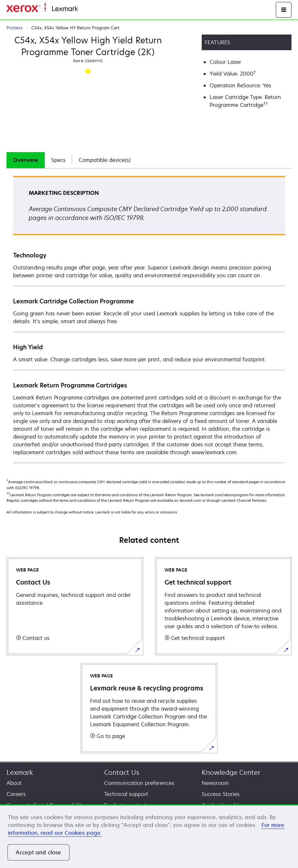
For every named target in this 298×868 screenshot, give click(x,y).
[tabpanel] (149, 319)
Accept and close (39, 852)
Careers (16, 794)
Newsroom (215, 783)
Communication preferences (139, 783)
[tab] (26, 160)
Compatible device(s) (105, 160)
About (14, 783)
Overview (26, 160)
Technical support (126, 794)
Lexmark (20, 772)
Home (84, 9)
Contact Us (122, 772)
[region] (149, 836)
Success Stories (221, 794)
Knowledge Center (231, 772)
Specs (58, 160)
